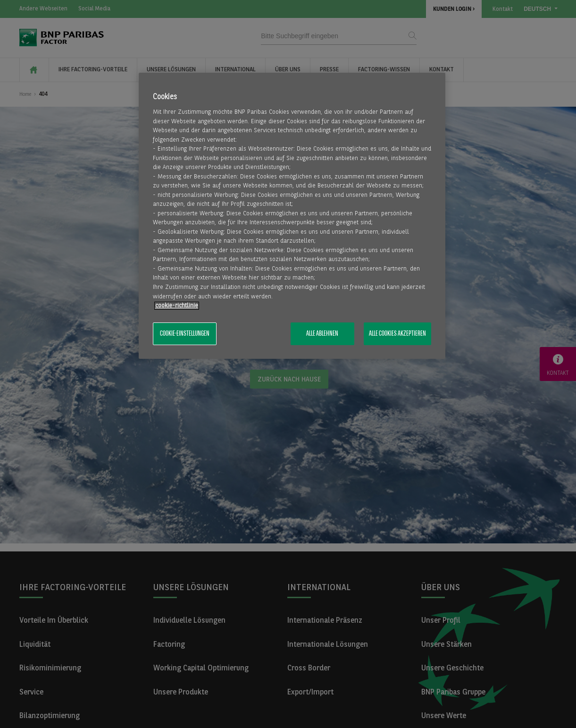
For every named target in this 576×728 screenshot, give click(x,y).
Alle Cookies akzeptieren (397, 334)
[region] (292, 216)
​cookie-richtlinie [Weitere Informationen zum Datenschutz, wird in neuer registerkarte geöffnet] (177, 306)
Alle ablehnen (322, 334)
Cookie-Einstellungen (185, 334)
